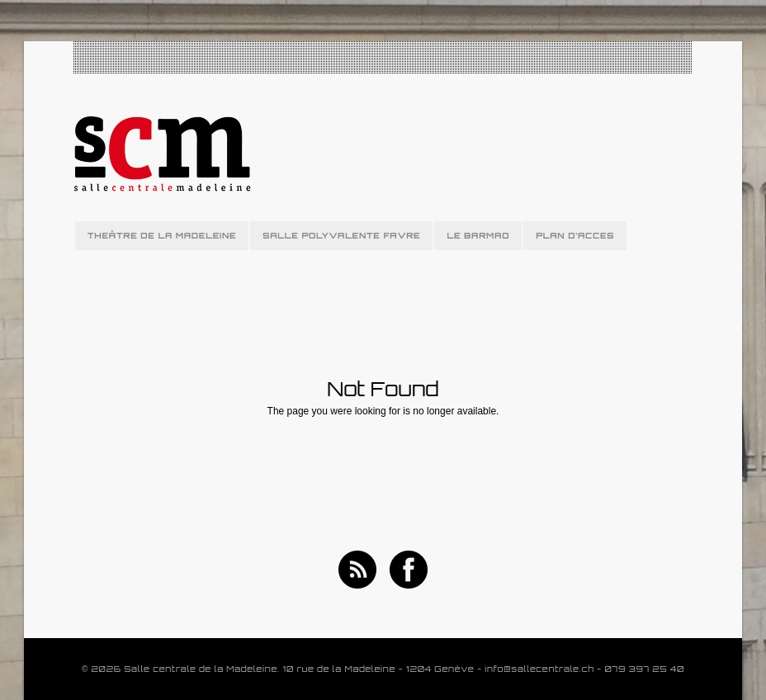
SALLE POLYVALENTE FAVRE (341, 235)
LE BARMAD (478, 235)
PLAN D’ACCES (575, 235)
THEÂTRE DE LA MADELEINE (162, 235)
